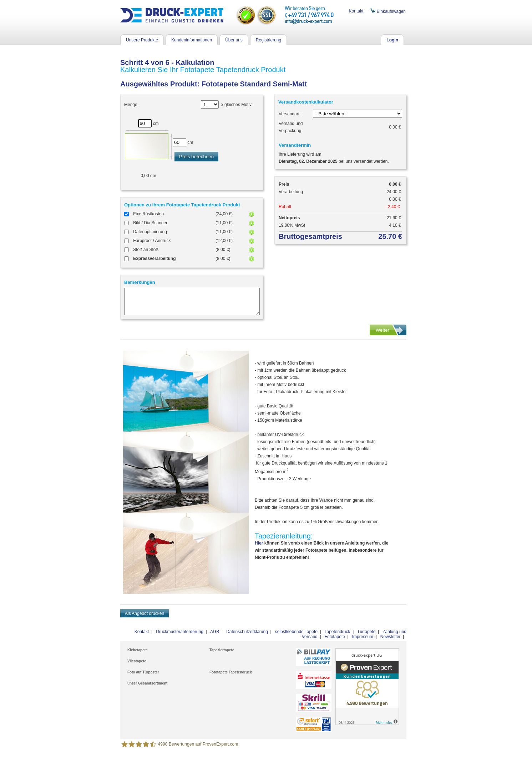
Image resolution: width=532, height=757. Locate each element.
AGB (215, 632)
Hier (259, 543)
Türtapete (366, 632)
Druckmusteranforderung (180, 632)
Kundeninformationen (192, 40)
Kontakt (356, 11)
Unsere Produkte (142, 40)
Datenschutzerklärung (247, 632)
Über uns (234, 40)
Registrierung (268, 40)
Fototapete (335, 637)
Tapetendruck (337, 632)
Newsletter (391, 637)
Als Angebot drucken (145, 613)
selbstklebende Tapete (296, 632)
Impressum (363, 637)
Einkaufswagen (388, 11)
